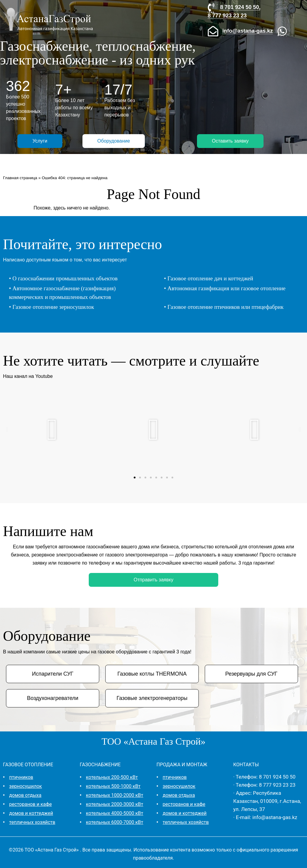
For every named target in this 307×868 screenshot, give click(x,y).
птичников (21, 777)
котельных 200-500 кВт (112, 777)
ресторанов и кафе (31, 804)
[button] (153, 18)
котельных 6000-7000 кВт (115, 822)
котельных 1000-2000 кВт (115, 795)
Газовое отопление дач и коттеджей (210, 278)
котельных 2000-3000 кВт (115, 804)
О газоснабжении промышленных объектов (65, 278)
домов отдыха (25, 795)
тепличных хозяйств (32, 822)
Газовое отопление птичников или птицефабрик (225, 307)
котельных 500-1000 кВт (113, 786)
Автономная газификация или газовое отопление (226, 288)
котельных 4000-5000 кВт (115, 813)
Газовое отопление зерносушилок (53, 307)
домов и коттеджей (31, 813)
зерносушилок (26, 786)
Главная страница (20, 178)
